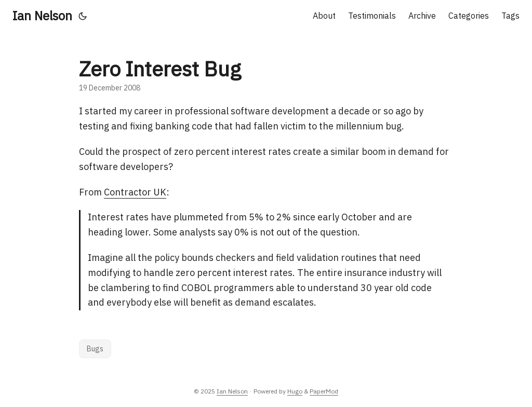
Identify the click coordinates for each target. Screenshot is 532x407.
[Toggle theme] (83, 16)
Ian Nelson (42, 16)
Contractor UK (135, 192)
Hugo (295, 391)
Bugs (95, 349)
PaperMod (324, 391)
